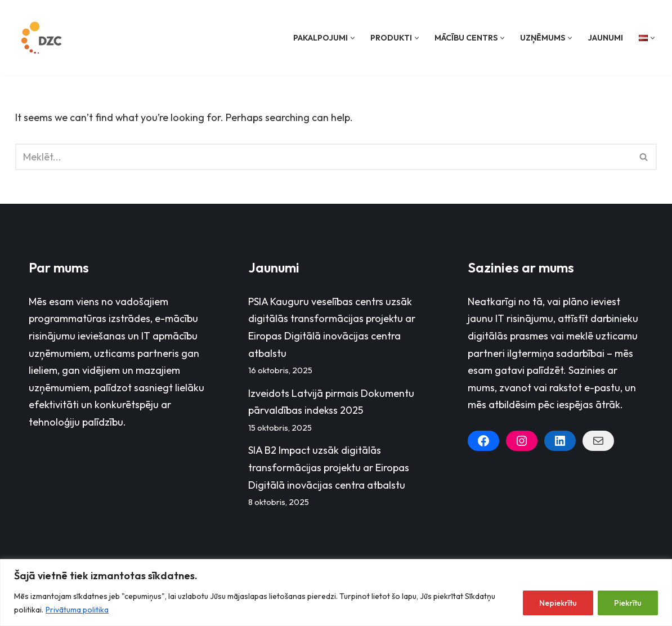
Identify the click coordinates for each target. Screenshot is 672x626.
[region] (336, 593)
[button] (353, 38)
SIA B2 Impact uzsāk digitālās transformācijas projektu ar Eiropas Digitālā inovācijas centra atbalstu (329, 468)
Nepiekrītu (558, 603)
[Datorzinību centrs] (43, 38)
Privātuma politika (77, 610)
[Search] (323, 157)
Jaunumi (605, 38)
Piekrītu (628, 603)
